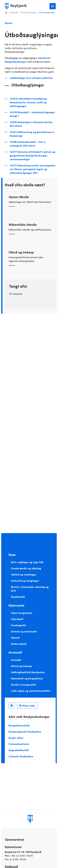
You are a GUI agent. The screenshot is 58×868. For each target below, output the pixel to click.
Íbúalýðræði (18, 597)
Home (6, 13)
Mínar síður (29, 706)
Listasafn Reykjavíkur (21, 756)
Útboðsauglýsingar (47, 12)
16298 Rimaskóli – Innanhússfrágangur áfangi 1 (32, 114)
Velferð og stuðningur (24, 575)
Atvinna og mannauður (24, 631)
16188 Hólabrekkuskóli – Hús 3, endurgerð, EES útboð (28, 144)
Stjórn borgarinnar (22, 613)
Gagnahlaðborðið (19, 750)
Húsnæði (16, 660)
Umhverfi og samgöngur (25, 581)
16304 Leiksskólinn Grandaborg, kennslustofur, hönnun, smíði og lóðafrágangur (28, 102)
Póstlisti (18, 294)
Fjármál (15, 638)
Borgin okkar (16, 738)
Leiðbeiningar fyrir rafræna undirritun (31, 78)
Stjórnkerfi (17, 619)
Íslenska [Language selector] (12, 706)
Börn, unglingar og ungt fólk (27, 562)
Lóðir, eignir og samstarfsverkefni (31, 691)
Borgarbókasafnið (19, 725)
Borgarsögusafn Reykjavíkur (25, 732)
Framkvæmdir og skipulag (26, 568)
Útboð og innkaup (28, 12)
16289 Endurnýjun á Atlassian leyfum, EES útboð (31, 124)
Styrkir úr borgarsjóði (23, 685)
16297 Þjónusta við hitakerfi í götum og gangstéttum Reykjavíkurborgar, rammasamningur (32, 156)
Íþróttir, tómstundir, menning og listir (30, 589)
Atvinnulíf (14, 12)
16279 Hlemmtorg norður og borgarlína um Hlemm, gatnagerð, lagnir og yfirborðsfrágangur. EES (32, 169)
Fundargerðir (18, 625)
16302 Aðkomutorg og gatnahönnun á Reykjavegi (32, 134)
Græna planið (19, 644)
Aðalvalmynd (53, 6)
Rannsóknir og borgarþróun (27, 678)
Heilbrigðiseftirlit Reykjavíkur (28, 672)
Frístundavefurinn (19, 744)
